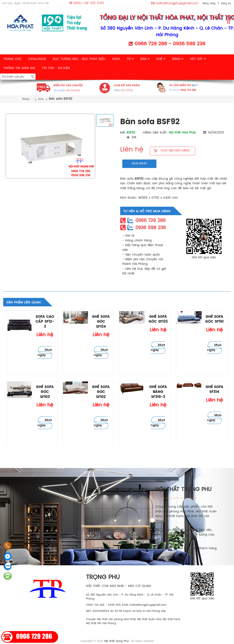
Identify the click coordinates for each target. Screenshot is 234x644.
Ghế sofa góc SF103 (45, 392)
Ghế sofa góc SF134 (101, 322)
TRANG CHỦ (12, 59)
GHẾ (161, 59)
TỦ (130, 59)
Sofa (41, 99)
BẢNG (178, 59)
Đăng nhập (209, 3)
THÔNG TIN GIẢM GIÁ (19, 68)
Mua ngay (45, 353)
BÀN (145, 59)
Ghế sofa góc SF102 (101, 392)
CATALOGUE (37, 59)
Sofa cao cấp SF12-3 (45, 322)
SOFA (116, 59)
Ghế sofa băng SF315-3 (158, 392)
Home (26, 99)
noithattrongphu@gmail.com (177, 3)
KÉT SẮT (198, 59)
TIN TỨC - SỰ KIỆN (56, 68)
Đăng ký (226, 3)
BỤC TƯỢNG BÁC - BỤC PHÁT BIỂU (79, 59)
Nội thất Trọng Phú (116, 641)
